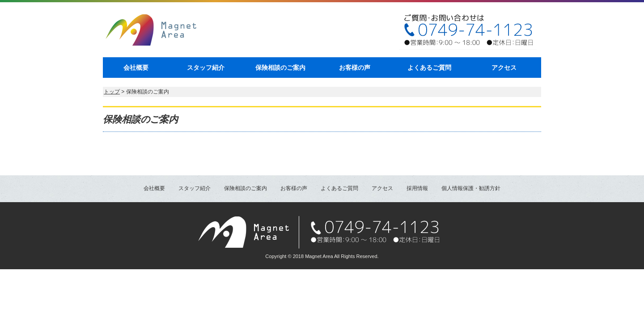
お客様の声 (355, 68)
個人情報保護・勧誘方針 (471, 188)
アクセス (504, 68)
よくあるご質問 (429, 68)
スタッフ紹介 (206, 68)
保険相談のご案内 (280, 68)
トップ (112, 92)
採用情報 (417, 188)
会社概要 (136, 68)
